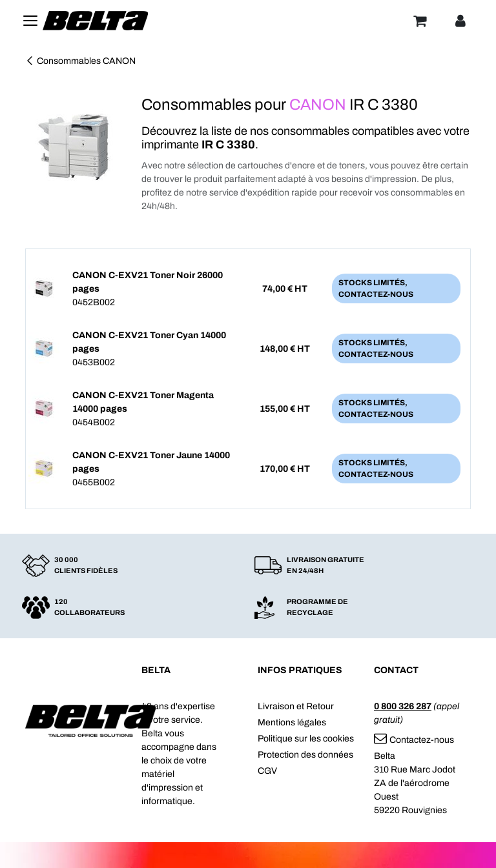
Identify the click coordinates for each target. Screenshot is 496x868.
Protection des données (305, 755)
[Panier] (420, 21)
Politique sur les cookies (306, 739)
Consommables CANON (80, 61)
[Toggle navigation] (30, 21)
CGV (267, 771)
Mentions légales (292, 722)
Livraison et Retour (296, 706)
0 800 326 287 (403, 706)
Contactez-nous (414, 740)
